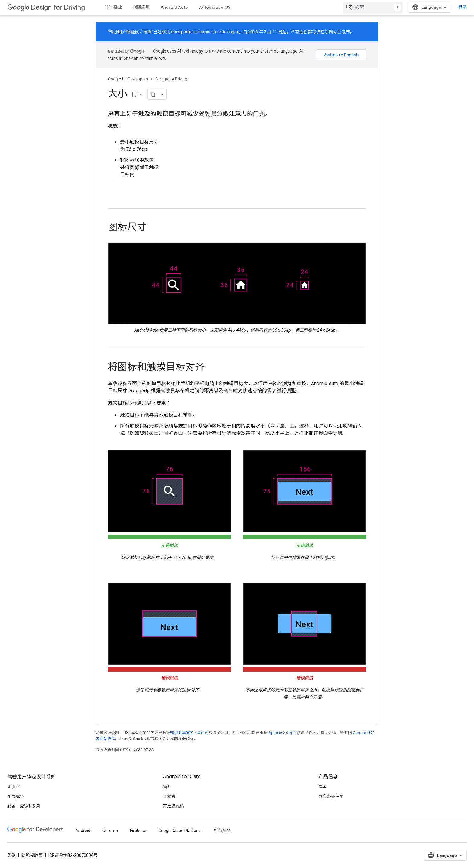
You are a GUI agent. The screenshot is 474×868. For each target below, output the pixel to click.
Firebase (138, 831)
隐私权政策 (32, 855)
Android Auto (174, 7)
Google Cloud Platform (180, 831)
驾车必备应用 (331, 796)
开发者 (169, 796)
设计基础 (113, 7)
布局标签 (16, 796)
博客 (323, 787)
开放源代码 (174, 806)
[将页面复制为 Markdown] (153, 94)
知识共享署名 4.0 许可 (189, 733)
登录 (463, 7)
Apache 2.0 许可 (283, 733)
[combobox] (373, 7)
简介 (167, 787)
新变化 (14, 787)
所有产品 (222, 831)
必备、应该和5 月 (24, 806)
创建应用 (141, 7)
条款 (11, 855)
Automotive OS (215, 7)
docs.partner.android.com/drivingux (205, 32)
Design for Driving (46, 7)
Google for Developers (128, 79)
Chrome (110, 831)
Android (83, 831)
